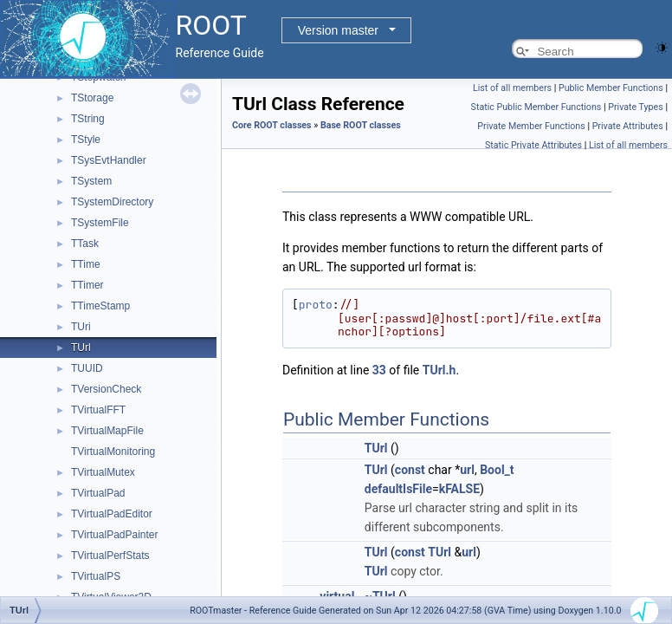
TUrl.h (439, 370)
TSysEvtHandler (109, 160)
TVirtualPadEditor (112, 514)
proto (316, 305)
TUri (81, 327)
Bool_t (497, 470)
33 (379, 370)
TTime (86, 264)
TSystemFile (100, 223)
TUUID (87, 368)
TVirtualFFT (98, 410)
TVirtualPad (98, 493)
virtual (337, 596)
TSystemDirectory (112, 202)
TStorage (92, 98)
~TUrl (380, 596)
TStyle (86, 140)
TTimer (87, 285)
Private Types (636, 107)
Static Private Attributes (533, 145)
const (410, 470)
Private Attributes (628, 126)
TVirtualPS (96, 576)
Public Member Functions (611, 88)
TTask (85, 244)
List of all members (512, 88)
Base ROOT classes (361, 125)
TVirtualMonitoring (113, 452)
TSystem (91, 181)
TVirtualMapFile (107, 431)
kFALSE (459, 489)
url (467, 470)
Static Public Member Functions (536, 107)
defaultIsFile (398, 489)
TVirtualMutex (103, 472)
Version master (338, 30)
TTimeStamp (100, 306)
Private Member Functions (531, 126)
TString (88, 119)
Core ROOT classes (272, 125)
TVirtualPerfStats (110, 556)
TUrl (81, 348)
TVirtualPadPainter (115, 535)
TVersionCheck (106, 389)
